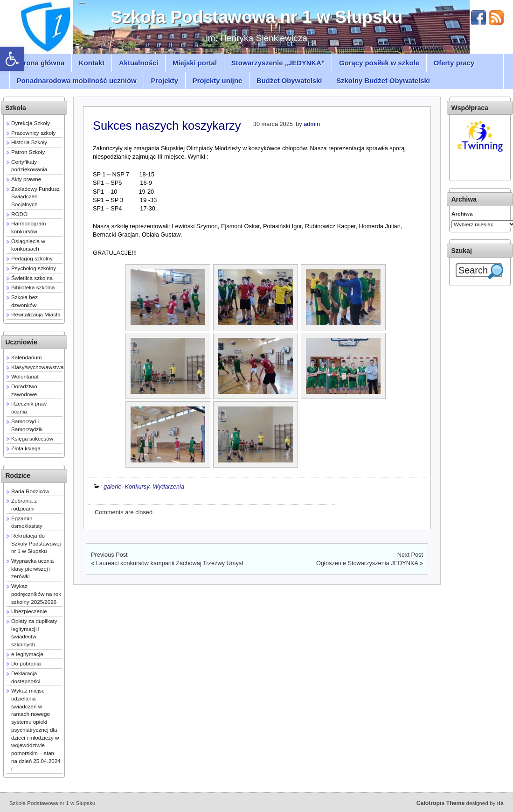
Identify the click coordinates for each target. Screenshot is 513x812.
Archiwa (462, 213)
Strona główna (41, 63)
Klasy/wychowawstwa (37, 367)
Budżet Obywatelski (289, 81)
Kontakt (92, 63)
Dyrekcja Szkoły (31, 123)
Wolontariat (25, 376)
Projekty (164, 81)
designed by (460, 803)
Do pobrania (26, 663)
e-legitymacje (27, 654)
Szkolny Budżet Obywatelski (383, 81)
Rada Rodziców (30, 491)
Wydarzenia (169, 486)
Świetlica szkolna (32, 278)
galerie (112, 486)
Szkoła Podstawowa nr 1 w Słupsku (256, 17)
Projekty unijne (218, 81)
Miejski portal (195, 63)
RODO (19, 214)
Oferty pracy (454, 63)
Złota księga (26, 448)
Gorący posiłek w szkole (379, 63)
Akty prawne (26, 179)
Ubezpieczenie (29, 611)
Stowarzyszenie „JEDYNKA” (278, 63)
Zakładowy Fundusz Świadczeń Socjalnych (36, 196)
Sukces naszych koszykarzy (167, 126)
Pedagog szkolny (32, 258)
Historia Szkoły (29, 142)
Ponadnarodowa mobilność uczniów (77, 81)
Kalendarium (27, 357)
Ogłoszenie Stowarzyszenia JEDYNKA (367, 563)
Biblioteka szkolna (33, 287)
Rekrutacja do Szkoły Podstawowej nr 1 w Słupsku (36, 543)
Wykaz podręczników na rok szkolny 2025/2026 (36, 594)
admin (312, 124)
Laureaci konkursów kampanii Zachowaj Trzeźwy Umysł (170, 563)
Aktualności (139, 63)
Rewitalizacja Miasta (36, 314)
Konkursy (137, 486)
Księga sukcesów (32, 438)
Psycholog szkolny (34, 268)
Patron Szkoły (28, 152)
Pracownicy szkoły (33, 133)
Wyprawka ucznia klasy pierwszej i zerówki (32, 568)
